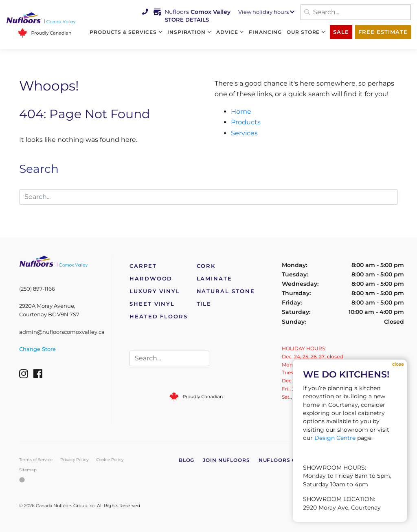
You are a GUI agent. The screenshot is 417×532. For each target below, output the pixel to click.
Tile (204, 304)
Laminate (214, 279)
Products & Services (123, 32)
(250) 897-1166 (37, 289)
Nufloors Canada (288, 460)
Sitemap (28, 470)
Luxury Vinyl (155, 291)
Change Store (37, 349)
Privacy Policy (74, 460)
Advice (227, 32)
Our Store (303, 32)
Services (244, 133)
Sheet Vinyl (152, 304)
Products (246, 122)
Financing (265, 32)
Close (398, 364)
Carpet (143, 266)
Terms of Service (36, 460)
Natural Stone (226, 291)
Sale (341, 32)
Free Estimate (383, 32)
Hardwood (151, 279)
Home (241, 111)
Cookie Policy (110, 460)
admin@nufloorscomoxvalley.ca (62, 332)
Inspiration (187, 32)
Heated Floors (159, 317)
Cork (206, 266)
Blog (187, 460)
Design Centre (335, 438)
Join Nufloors (226, 460)
